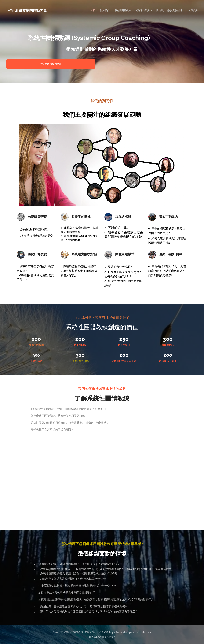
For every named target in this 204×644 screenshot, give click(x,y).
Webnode (96, 637)
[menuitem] (92, 10)
